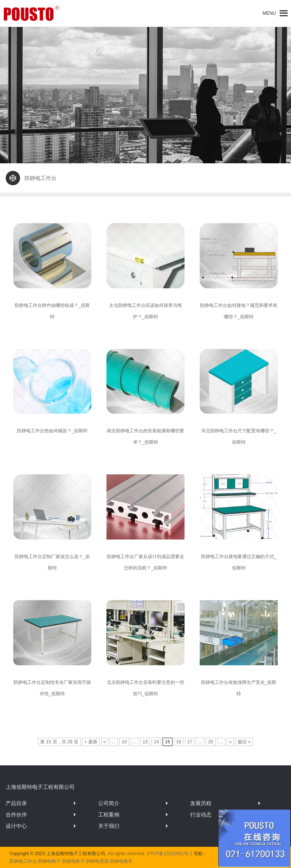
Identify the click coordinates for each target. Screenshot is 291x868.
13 (145, 742)
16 (179, 742)
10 (124, 742)
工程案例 (109, 815)
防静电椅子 (49, 861)
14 (156, 742)
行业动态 (201, 815)
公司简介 (109, 803)
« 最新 (91, 742)
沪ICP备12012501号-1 (169, 854)
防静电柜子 (74, 861)
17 (190, 742)
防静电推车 (121, 861)
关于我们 (109, 826)
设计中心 (16, 826)
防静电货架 (97, 861)
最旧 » (244, 742)
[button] (269, 13)
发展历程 (201, 803)
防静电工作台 (23, 861)
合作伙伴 (16, 815)
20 (210, 742)
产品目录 (16, 803)
